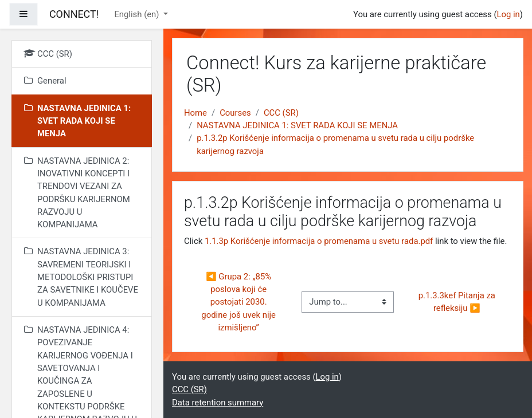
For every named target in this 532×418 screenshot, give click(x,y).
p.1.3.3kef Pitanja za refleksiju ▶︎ (458, 302)
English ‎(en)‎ (138, 14)
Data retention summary (218, 403)
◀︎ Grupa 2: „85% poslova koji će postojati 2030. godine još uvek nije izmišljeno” (239, 302)
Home (195, 113)
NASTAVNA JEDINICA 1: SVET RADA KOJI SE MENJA (297, 125)
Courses (235, 113)
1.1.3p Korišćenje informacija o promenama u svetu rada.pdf (319, 241)
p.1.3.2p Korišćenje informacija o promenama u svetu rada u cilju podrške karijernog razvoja (335, 144)
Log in (508, 14)
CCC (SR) (281, 113)
